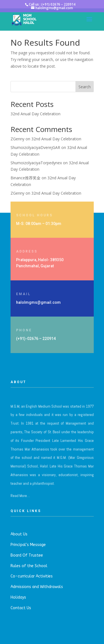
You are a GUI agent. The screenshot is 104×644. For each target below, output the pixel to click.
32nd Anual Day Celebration (35, 114)
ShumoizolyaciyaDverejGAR (35, 147)
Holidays (18, 597)
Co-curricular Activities (32, 576)
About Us (19, 534)
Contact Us (21, 608)
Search (85, 87)
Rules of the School (29, 566)
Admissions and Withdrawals (37, 587)
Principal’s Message (28, 545)
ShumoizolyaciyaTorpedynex (36, 163)
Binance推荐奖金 (26, 178)
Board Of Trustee (27, 555)
